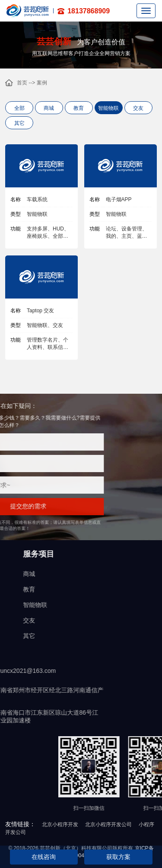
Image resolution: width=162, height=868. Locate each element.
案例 (42, 83)
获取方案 (118, 857)
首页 (22, 83)
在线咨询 (44, 857)
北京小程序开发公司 (108, 824)
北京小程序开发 (60, 824)
